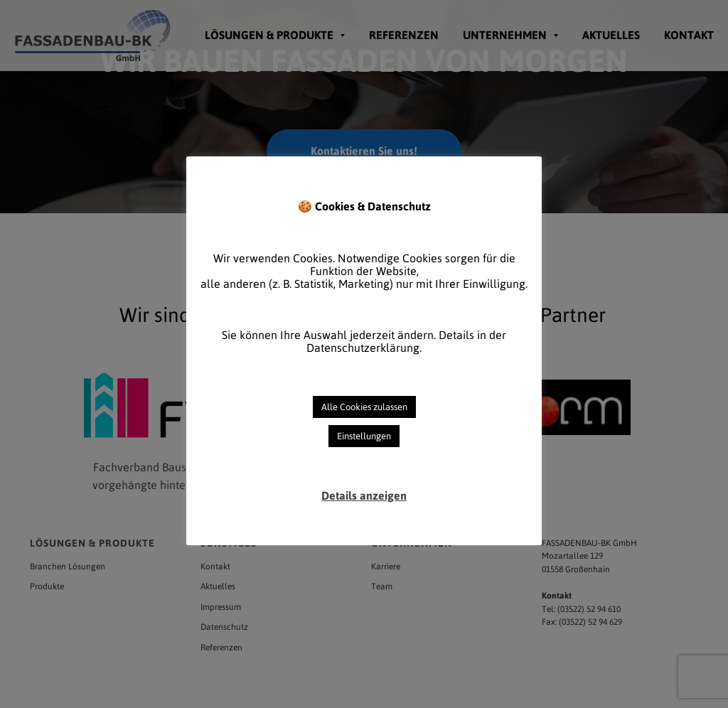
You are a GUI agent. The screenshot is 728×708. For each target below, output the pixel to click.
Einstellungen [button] (364, 436)
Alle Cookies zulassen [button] (364, 407)
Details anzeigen (364, 495)
